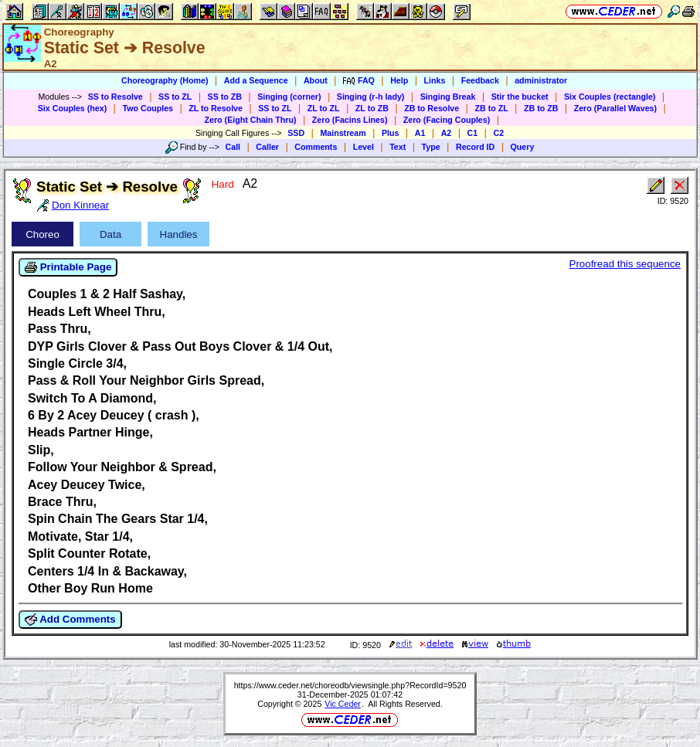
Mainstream (343, 133)
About (316, 80)
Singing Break (448, 97)
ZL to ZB (372, 108)
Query (523, 147)
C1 (473, 133)
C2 (498, 133)
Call (233, 147)
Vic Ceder (343, 704)
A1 (420, 133)
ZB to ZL (491, 108)
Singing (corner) (289, 97)
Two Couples (148, 108)
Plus (391, 133)
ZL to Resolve (216, 108)
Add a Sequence (256, 80)
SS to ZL (175, 97)
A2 (447, 133)
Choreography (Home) (165, 80)
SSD (296, 133)
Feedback (480, 80)
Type (431, 147)
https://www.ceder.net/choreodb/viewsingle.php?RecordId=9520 (350, 685)
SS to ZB (225, 97)
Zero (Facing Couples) (447, 120)
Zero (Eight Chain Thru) (251, 120)
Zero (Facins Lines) (350, 120)
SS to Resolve (116, 97)
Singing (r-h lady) (371, 97)
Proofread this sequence (625, 264)
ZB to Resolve (432, 108)
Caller (267, 147)
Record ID (475, 147)
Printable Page (68, 267)
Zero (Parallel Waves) (615, 108)
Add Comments (70, 620)
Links (435, 80)
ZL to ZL (324, 108)
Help (399, 80)
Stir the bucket (520, 97)
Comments (316, 147)
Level (364, 147)
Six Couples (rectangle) (610, 97)
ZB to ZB (541, 108)
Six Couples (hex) (72, 108)
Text (398, 147)
